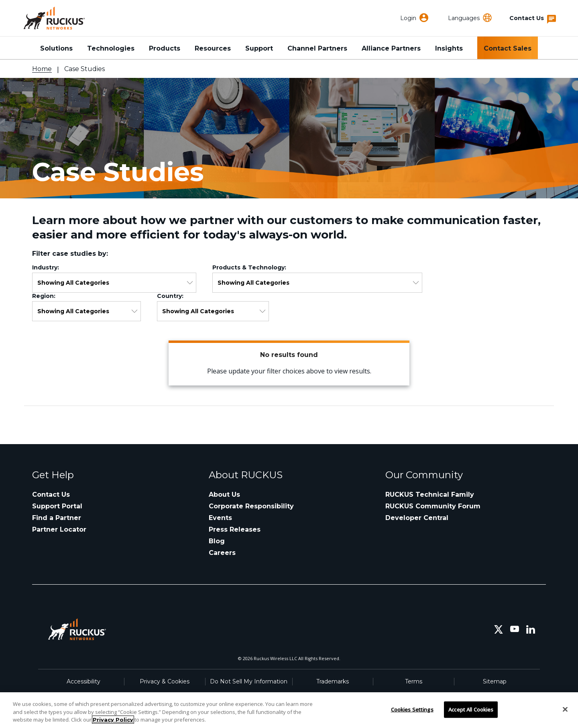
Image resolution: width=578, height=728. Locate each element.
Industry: (47, 267)
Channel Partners (317, 48)
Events (220, 518)
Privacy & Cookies (165, 681)
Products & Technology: (251, 267)
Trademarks (333, 681)
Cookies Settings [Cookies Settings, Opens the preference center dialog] (412, 709)
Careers (222, 553)
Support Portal (57, 506)
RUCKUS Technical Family (430, 495)
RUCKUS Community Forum (433, 506)
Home (42, 69)
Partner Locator (59, 529)
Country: (172, 296)
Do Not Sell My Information (249, 681)
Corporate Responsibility (251, 506)
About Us (224, 495)
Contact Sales (508, 48)
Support (259, 48)
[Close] (565, 709)
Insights (449, 48)
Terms (414, 681)
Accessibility (83, 681)
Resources (213, 48)
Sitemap (495, 681)
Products (165, 48)
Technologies (111, 48)
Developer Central (417, 518)
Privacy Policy (113, 720)
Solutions (56, 48)
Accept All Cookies (471, 709)
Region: (45, 296)
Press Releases (235, 529)
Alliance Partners (391, 48)
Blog (217, 541)
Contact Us (51, 495)
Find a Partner (57, 518)
